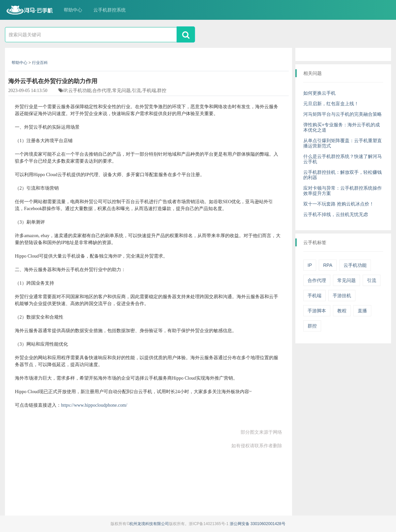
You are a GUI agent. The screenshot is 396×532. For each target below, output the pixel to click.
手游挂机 (342, 296)
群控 (312, 326)
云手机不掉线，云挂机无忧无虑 (336, 214)
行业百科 (40, 63)
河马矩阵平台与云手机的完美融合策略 (343, 114)
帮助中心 (73, 10)
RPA (328, 265)
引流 (372, 280)
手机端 (314, 296)
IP (310, 265)
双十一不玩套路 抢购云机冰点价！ (339, 204)
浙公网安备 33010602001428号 (258, 524)
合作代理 (317, 280)
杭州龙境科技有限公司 (149, 524)
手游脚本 (317, 311)
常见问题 (346, 280)
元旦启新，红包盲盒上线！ (331, 104)
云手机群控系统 (110, 10)
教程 (342, 311)
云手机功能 (355, 265)
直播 (362, 311)
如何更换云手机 (319, 93)
